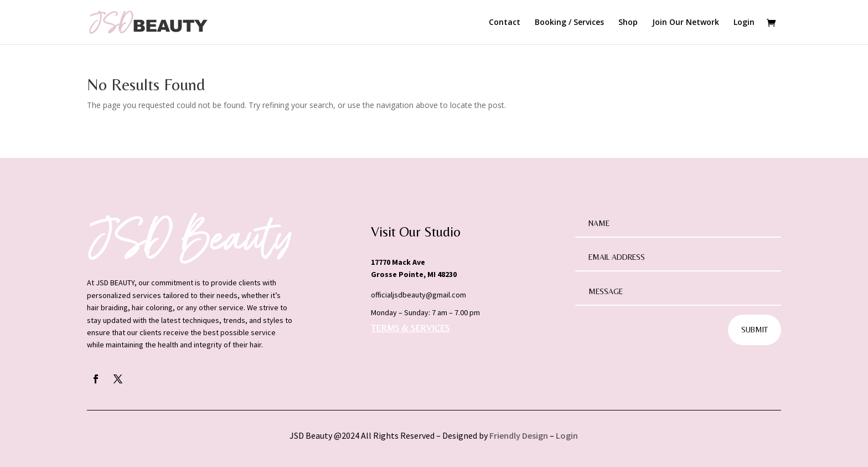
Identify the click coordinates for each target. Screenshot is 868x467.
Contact (505, 23)
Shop (628, 23)
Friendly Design (519, 435)
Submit (755, 330)
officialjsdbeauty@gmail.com (418, 295)
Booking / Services (569, 23)
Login (744, 23)
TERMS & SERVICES (410, 328)
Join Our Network (686, 23)
